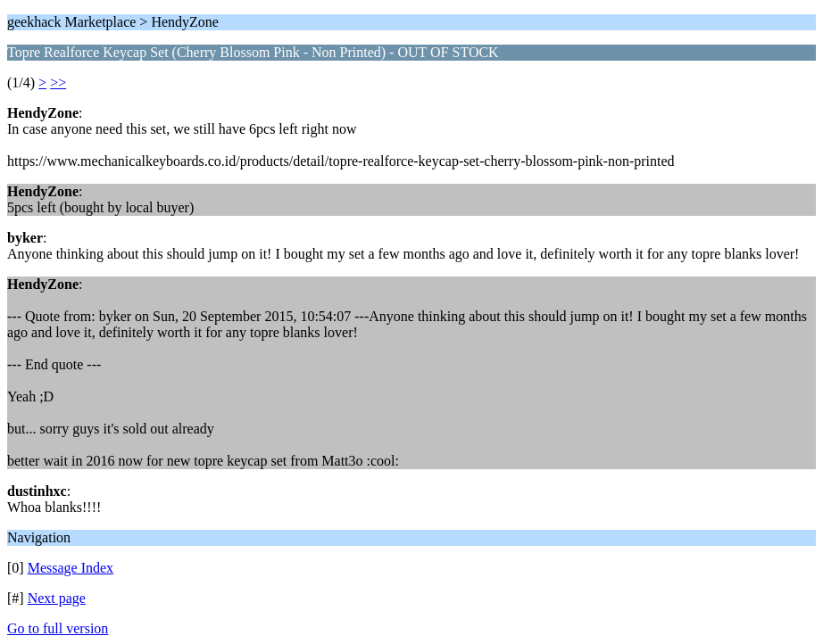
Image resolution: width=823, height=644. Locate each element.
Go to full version (58, 628)
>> (58, 83)
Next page (57, 598)
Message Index (71, 568)
